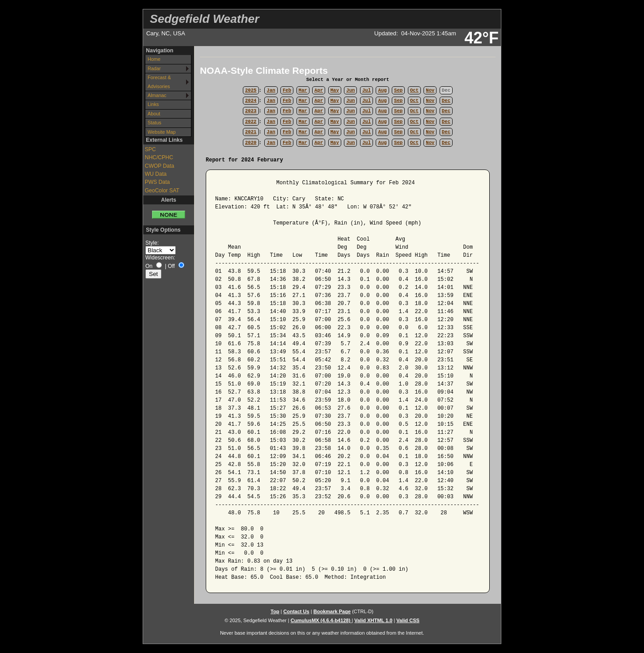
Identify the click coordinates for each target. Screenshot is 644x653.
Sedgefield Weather (204, 19)
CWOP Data (160, 166)
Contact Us (296, 611)
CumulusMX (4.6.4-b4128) (321, 620)
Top (275, 611)
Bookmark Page (332, 611)
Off (171, 266)
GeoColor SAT (162, 191)
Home (154, 59)
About (154, 114)
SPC (150, 149)
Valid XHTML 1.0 (373, 620)
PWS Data (157, 182)
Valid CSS (408, 620)
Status (155, 123)
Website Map (162, 132)
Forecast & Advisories (159, 82)
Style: (152, 243)
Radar (154, 68)
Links (153, 104)
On (149, 266)
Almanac (157, 95)
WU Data (156, 174)
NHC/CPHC (159, 157)
